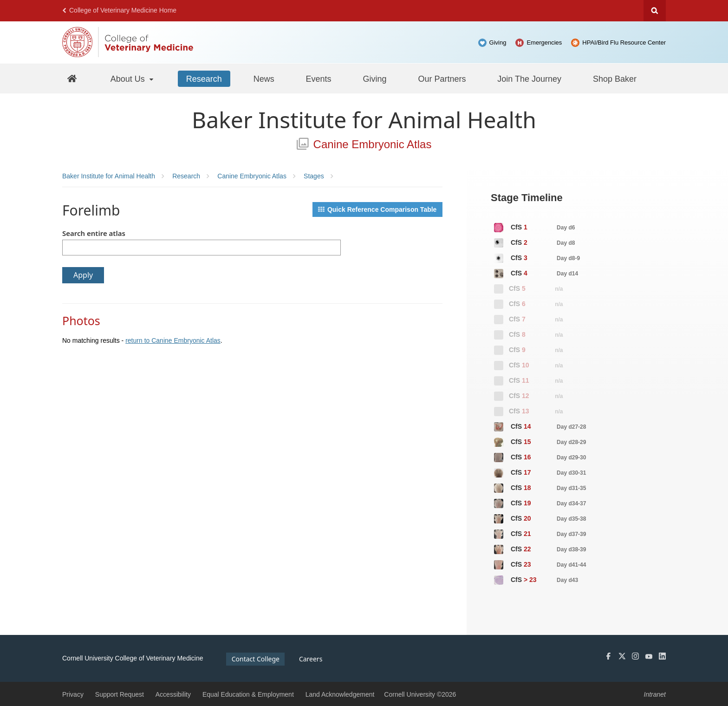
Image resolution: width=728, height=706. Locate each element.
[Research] (204, 78)
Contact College (256, 659)
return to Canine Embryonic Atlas (173, 340)
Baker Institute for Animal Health (364, 120)
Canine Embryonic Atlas (364, 144)
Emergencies (544, 42)
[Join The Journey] (529, 78)
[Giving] (375, 78)
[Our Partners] (442, 78)
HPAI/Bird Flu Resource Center (624, 42)
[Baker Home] (72, 78)
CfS (534, 228)
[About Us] (133, 78)
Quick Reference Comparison (377, 209)
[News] (264, 78)
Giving (498, 42)
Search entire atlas (94, 233)
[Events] (319, 78)
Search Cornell (655, 11)
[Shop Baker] (615, 78)
